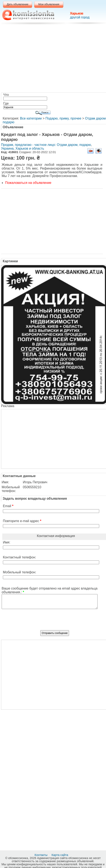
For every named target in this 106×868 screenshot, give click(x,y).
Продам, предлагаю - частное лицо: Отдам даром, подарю (46, 145)
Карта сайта (60, 855)
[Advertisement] (54, 59)
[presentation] (55, 621)
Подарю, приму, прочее (63, 118)
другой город (80, 17)
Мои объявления (49, 4)
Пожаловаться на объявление (28, 183)
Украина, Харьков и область (23, 148)
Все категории (31, 118)
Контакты (41, 855)
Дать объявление (18, 4)
